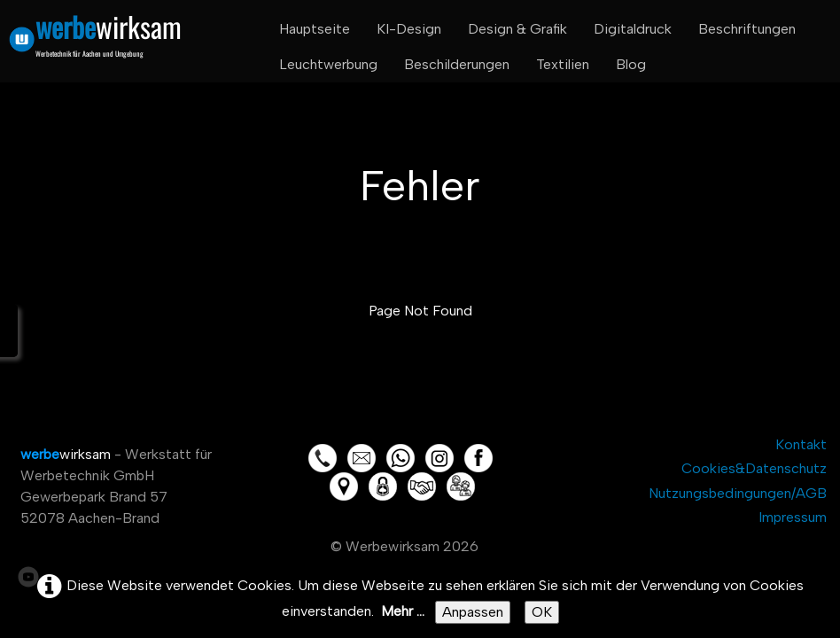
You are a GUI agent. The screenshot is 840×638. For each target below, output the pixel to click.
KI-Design (409, 29)
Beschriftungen (747, 29)
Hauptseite (315, 29)
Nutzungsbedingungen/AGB (738, 493)
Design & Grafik (517, 29)
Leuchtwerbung (328, 64)
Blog (631, 64)
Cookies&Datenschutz (754, 468)
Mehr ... (403, 611)
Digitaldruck (633, 29)
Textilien (563, 64)
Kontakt (801, 444)
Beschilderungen (457, 64)
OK (542, 612)
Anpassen (473, 612)
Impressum (793, 517)
